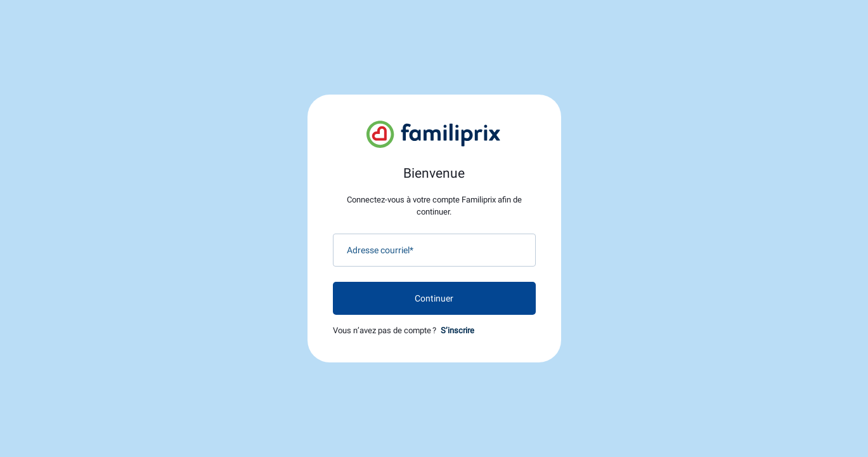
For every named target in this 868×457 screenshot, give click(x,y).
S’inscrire (457, 330)
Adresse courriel (380, 250)
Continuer (434, 298)
